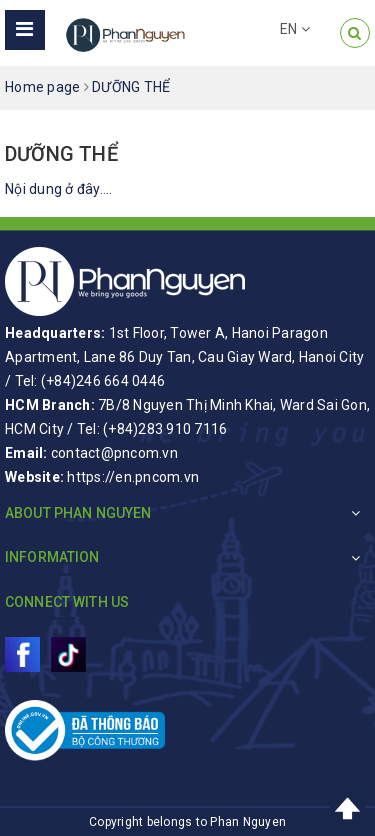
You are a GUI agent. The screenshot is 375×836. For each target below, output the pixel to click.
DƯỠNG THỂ (61, 154)
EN (295, 29)
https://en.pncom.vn (133, 477)
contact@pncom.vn (114, 453)
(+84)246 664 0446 (103, 381)
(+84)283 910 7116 (165, 429)
